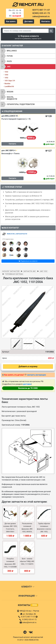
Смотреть (12, 144)
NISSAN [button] (10, 92)
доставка (27, 384)
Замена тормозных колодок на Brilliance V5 (23, 196)
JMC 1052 (44, 271)
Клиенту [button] (28, 587)
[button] (52, 312)
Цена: (5, 358)
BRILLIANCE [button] (12, 51)
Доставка (29, 21)
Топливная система (14, 274)
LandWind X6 (9, 86)
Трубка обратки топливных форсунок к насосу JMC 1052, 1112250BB (44, 529)
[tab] (28, 51)
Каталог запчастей (11, 271)
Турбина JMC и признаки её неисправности (24, 192)
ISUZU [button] (9, 61)
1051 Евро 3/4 (10, 81)
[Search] (26, 31)
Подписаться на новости (28, 261)
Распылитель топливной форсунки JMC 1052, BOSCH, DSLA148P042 (27, 529)
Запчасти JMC (30, 271)
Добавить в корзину (28, 366)
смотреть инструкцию (36, 375)
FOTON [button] (10, 56)
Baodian (7, 84)
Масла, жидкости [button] (12, 98)
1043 (6, 75)
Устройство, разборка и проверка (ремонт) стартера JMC (29, 200)
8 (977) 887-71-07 (29, 617)
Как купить (11, 21)
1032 (6, 72)
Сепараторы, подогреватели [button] (21, 104)
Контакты (46, 21)
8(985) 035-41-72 (41, 13)
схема (34, 605)
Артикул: (6, 352)
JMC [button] (9, 67)
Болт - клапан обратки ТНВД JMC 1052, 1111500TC (27, 561)
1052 (6, 78)
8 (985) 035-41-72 (29, 620)
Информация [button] (28, 596)
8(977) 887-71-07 (41, 10)
